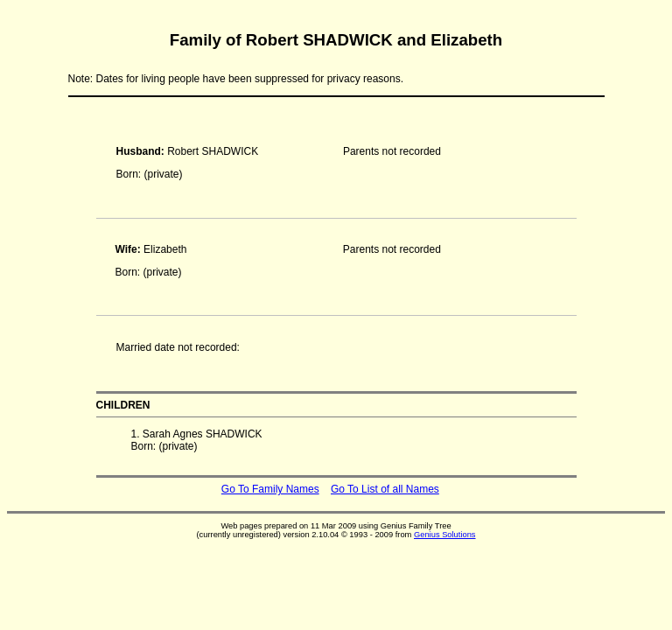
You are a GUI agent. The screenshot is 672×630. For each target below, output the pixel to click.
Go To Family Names (270, 489)
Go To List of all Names (385, 489)
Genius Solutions (445, 535)
